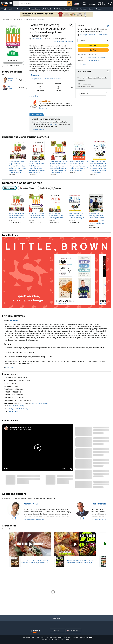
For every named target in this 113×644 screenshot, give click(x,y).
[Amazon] (7, 3)
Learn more (54, 124)
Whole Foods (47, 9)
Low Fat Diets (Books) (16, 406)
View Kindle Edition (38, 130)
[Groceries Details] (103, 9)
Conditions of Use (29, 637)
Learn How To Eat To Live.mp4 (21, 429)
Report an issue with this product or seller (45, 79)
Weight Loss (41, 19)
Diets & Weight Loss (30, 19)
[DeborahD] (14, 427)
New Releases (82, 9)
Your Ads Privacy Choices (81, 637)
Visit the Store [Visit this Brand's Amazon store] (61, 304)
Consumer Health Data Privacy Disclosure (59, 637)
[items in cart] (109, 3)
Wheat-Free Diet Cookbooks (96, 222)
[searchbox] (43, 3)
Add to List (85, 94)
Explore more (44, 108)
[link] (18, 166)
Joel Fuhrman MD (38, 39)
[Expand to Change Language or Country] (63, 631)
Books (91, 9)
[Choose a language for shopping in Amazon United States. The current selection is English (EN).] (76, 3)
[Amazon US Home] (35, 631)
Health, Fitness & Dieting (15, 19)
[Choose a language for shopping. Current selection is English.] (56, 630)
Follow (21, 80)
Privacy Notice (40, 637)
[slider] (34, 469)
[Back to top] (56, 620)
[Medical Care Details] (27, 9)
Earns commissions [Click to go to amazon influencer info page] (24, 427)
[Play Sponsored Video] (30, 544)
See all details (34, 96)
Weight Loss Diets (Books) (19, 409)
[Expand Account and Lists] (96, 4)
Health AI (11, 9)
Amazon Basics (34, 9)
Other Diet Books (15, 411)
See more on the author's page (35, 520)
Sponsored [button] (6, 529)
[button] (3, 9)
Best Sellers (58, 9)
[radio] (9, 188)
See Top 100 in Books (39, 403)
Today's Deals (69, 9)
